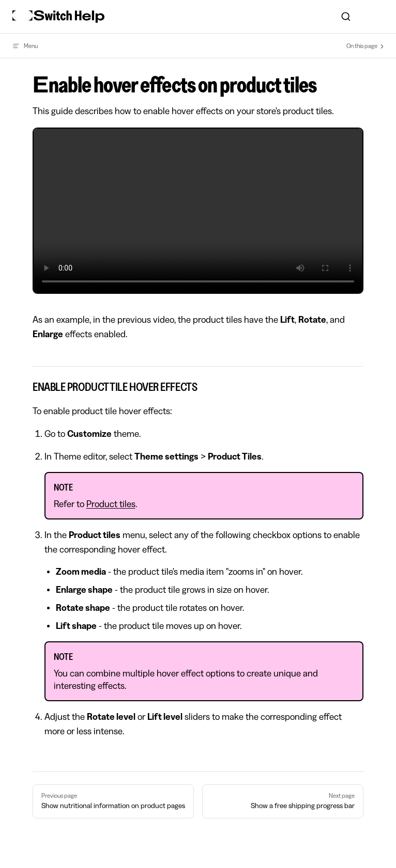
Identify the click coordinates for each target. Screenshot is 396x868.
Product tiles (111, 504)
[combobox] (346, 17)
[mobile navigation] (379, 17)
